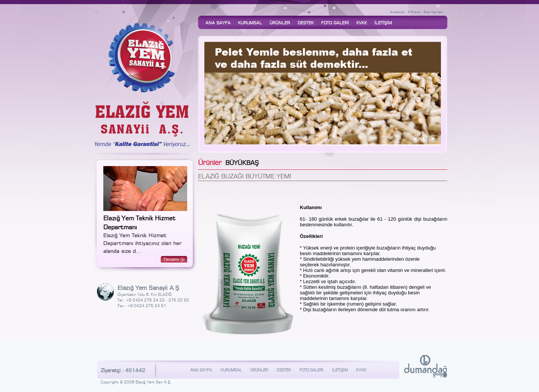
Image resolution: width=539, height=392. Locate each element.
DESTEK (306, 22)
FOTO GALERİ (335, 22)
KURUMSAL (250, 22)
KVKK (362, 22)
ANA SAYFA (218, 22)
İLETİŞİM (383, 22)
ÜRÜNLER (280, 22)
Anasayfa (397, 12)
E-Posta (414, 12)
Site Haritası (434, 12)
